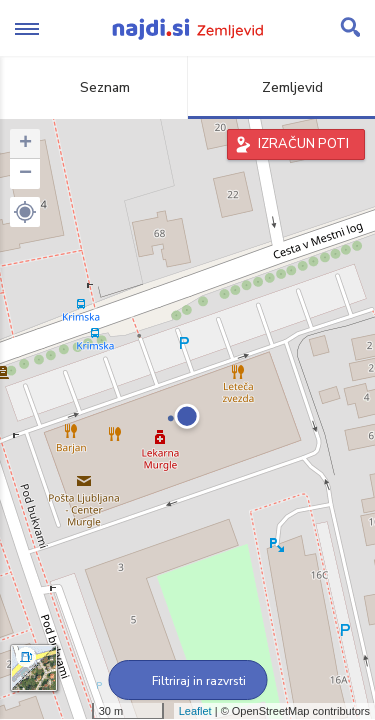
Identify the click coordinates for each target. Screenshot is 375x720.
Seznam (93, 87)
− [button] (25, 174)
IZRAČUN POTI (303, 144)
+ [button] (25, 144)
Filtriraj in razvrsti (187, 681)
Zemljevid (281, 87)
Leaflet (195, 711)
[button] (25, 212)
